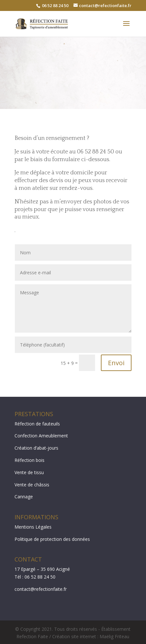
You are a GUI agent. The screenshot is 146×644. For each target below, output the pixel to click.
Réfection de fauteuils (37, 424)
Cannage (24, 497)
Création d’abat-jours (36, 448)
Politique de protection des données (52, 539)
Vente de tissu (29, 472)
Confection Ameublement (41, 436)
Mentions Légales (33, 527)
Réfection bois (29, 460)
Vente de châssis (32, 485)
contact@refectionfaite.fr (41, 589)
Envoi (116, 363)
